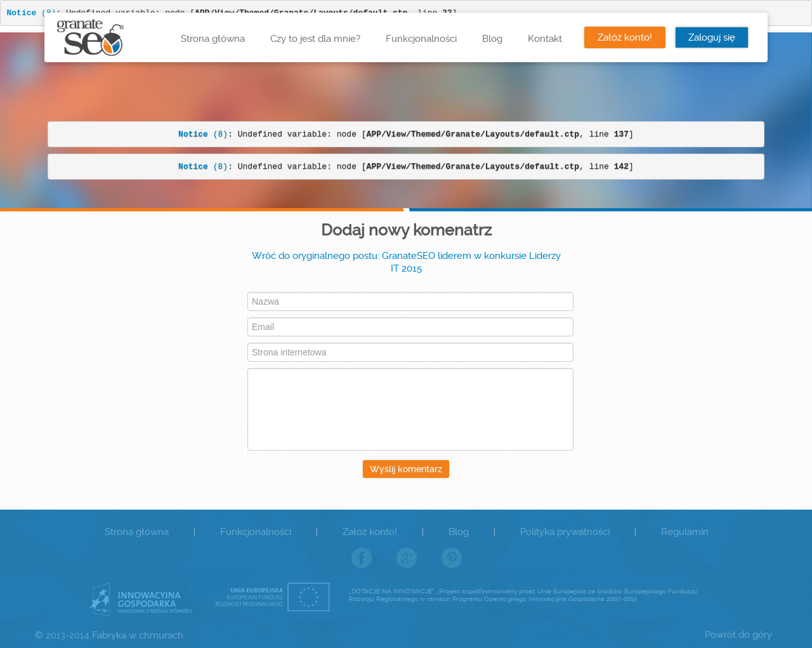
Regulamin (685, 532)
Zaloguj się (712, 37)
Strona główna (213, 39)
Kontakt (545, 39)
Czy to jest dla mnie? (315, 39)
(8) (203, 134)
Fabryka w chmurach (138, 635)
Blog (492, 39)
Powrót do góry (738, 635)
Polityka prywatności (565, 532)
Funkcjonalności (421, 39)
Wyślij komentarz (406, 469)
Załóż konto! (625, 37)
